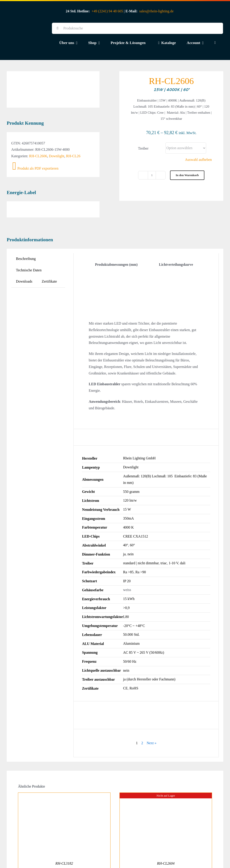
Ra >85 (128, 549)
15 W (127, 486)
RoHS (134, 665)
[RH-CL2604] (166, 773)
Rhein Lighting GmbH (139, 435)
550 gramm (131, 468)
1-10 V (174, 540)
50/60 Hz (130, 638)
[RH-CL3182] (64, 773)
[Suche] (57, 28)
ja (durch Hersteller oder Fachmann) (149, 656)
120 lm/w (130, 477)
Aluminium (131, 620)
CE (125, 665)
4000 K (128, 504)
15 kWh (129, 576)
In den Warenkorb (187, 175)
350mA (128, 495)
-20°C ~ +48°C (134, 602)
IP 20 (127, 558)
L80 (126, 593)
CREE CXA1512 (136, 513)
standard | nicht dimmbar (141, 540)
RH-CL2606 (38, 133)
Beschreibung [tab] (26, 235)
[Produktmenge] (152, 175)
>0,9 (126, 585)
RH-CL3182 (64, 840)
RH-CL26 (73, 133)
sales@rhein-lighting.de (156, 11)
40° (126, 522)
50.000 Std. (131, 611)
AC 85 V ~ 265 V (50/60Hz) (144, 629)
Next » (151, 720)
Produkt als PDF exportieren (35, 145)
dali (183, 540)
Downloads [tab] (24, 258)
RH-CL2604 (166, 840)
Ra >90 (141, 549)
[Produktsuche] (137, 28)
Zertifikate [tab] (49, 258)
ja (124, 531)
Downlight (57, 133)
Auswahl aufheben (199, 160)
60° (132, 522)
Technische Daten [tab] (29, 247)
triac (164, 540)
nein (131, 531)
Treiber (143, 148)
